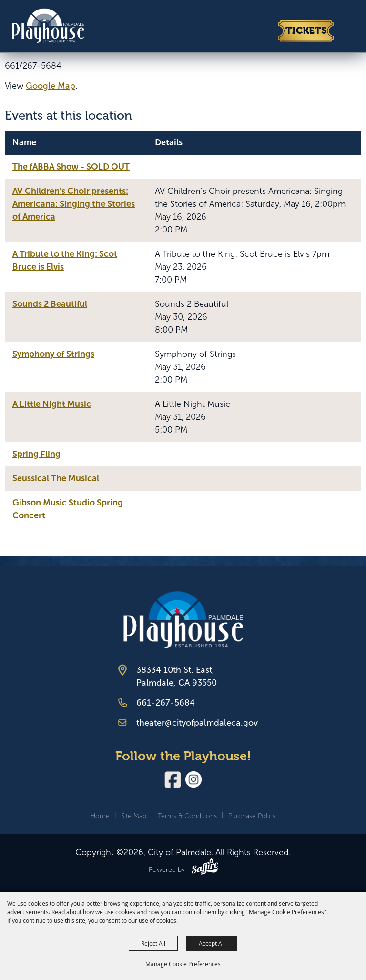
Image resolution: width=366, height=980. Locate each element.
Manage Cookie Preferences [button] (183, 964)
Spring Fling (36, 454)
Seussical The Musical (56, 478)
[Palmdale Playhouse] (183, 620)
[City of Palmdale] (48, 25)
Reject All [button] (153, 943)
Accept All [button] (212, 943)
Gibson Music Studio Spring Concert (68, 509)
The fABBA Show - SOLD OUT (71, 167)
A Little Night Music (52, 404)
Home (100, 816)
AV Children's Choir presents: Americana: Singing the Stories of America (74, 204)
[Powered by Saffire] (205, 868)
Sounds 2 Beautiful (50, 304)
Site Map (134, 816)
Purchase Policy (252, 816)
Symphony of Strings (53, 354)
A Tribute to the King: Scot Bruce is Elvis (65, 260)
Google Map (51, 86)
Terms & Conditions (187, 816)
